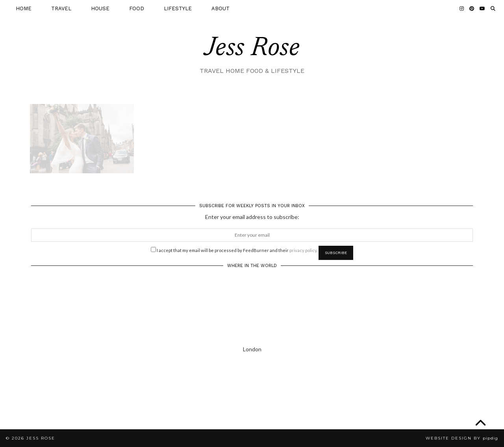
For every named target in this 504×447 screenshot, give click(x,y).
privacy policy (303, 250)
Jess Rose (252, 49)
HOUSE (100, 8)
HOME (24, 8)
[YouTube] (482, 9)
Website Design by (462, 438)
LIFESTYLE (178, 8)
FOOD (137, 8)
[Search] (493, 9)
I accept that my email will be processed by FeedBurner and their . (234, 250)
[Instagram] (462, 9)
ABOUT (220, 8)
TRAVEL (61, 8)
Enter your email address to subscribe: (252, 217)
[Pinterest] (472, 9)
